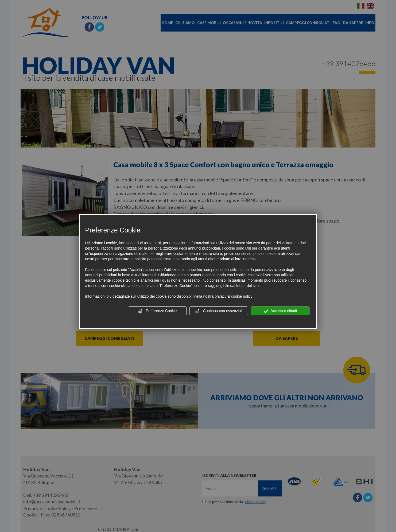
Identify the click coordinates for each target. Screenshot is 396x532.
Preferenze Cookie (157, 311)
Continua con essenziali (219, 311)
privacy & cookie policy (234, 296)
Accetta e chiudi (280, 311)
